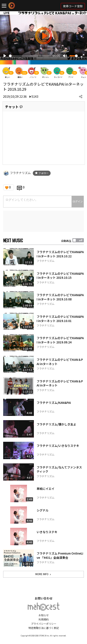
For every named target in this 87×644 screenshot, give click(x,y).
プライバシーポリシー (44, 624)
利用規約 (44, 619)
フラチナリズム (20, 173)
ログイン (78, 201)
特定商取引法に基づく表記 (44, 628)
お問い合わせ (44, 598)
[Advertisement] (43, 221)
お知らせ (44, 615)
